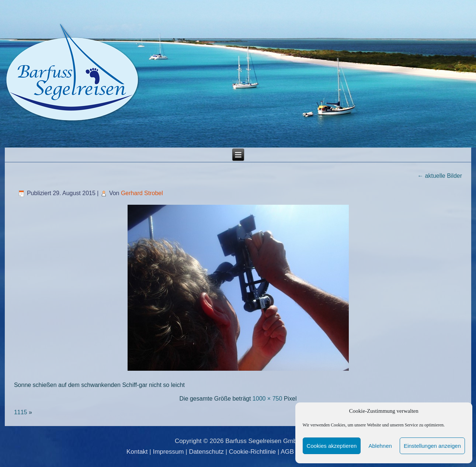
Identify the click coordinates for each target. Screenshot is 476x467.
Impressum (168, 452)
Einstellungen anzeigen (432, 446)
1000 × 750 (267, 399)
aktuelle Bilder (440, 176)
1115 (21, 412)
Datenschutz (206, 452)
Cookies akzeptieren (332, 446)
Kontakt (137, 452)
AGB (287, 452)
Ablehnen (380, 446)
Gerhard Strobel (142, 193)
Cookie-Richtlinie (253, 452)
